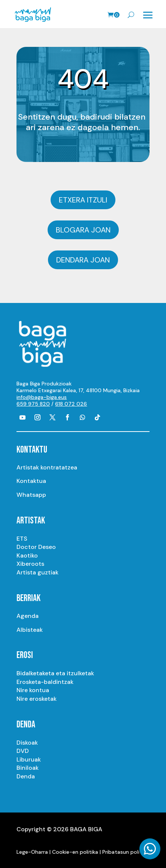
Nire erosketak (37, 699)
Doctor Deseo (36, 547)
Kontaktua (31, 481)
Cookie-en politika (75, 852)
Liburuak (29, 759)
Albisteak (30, 630)
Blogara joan (83, 230)
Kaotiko (27, 555)
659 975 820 (33, 404)
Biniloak (28, 768)
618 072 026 (71, 404)
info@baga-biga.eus (42, 397)
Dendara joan (83, 260)
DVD (23, 751)
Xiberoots (30, 564)
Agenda (28, 616)
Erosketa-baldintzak (45, 682)
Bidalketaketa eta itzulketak (55, 673)
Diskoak (27, 743)
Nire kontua (33, 690)
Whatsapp (31, 495)
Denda (26, 776)
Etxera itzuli (83, 200)
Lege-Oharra (32, 852)
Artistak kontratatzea (47, 467)
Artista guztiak (37, 572)
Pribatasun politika (126, 852)
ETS (22, 539)
